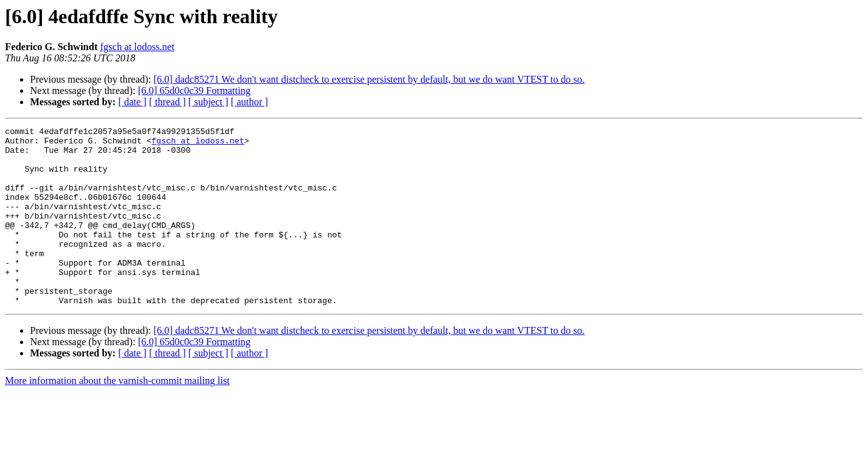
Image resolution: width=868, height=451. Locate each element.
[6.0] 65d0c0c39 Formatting (194, 91)
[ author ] (250, 102)
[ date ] (132, 102)
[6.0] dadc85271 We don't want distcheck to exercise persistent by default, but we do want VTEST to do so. (369, 79)
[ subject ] (208, 102)
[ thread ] (167, 102)
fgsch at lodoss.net (137, 47)
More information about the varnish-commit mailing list (117, 416)
